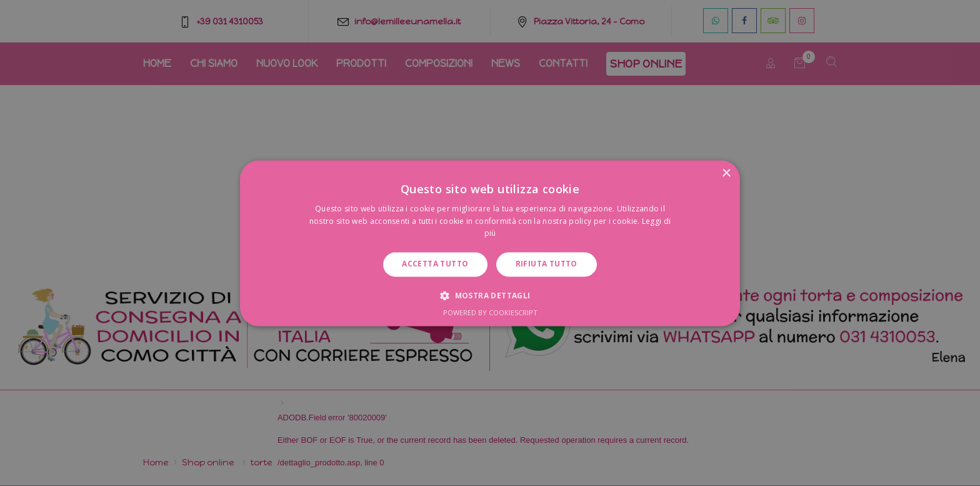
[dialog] (490, 243)
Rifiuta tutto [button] (547, 264)
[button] (490, 295)
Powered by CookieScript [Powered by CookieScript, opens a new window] (490, 312)
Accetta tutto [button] (435, 264)
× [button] (726, 174)
